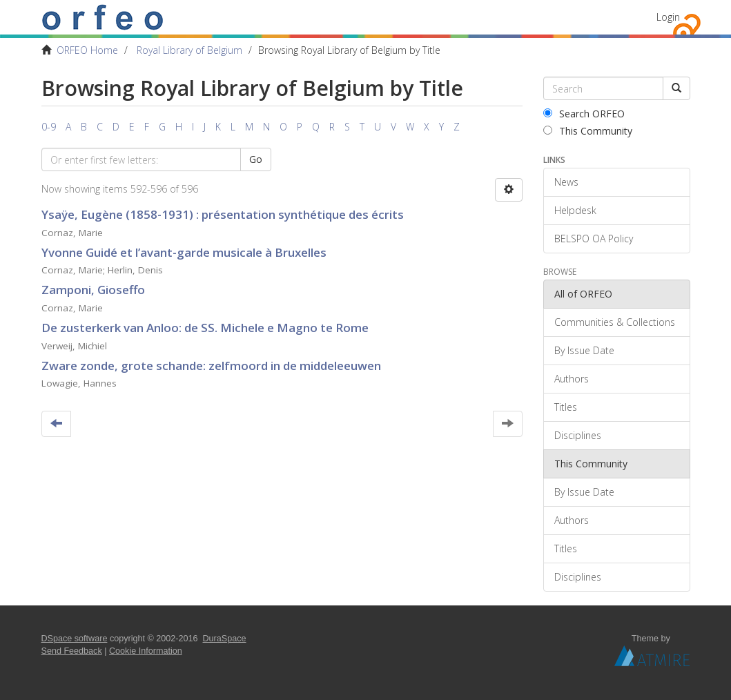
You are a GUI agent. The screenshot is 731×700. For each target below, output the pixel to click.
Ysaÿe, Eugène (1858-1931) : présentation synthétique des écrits (223, 214)
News (566, 182)
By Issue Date (584, 350)
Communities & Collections (615, 322)
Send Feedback (72, 651)
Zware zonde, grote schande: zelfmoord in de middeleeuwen (211, 366)
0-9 (49, 127)
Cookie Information (146, 651)
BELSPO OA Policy (594, 239)
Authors (572, 379)
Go (256, 159)
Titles (566, 407)
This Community (588, 131)
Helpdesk (575, 210)
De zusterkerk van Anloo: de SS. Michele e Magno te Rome (205, 328)
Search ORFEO (584, 114)
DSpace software (75, 639)
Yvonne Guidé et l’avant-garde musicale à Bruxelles (184, 252)
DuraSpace (225, 639)
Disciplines (578, 435)
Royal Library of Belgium (189, 50)
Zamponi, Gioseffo (93, 290)
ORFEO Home (87, 50)
